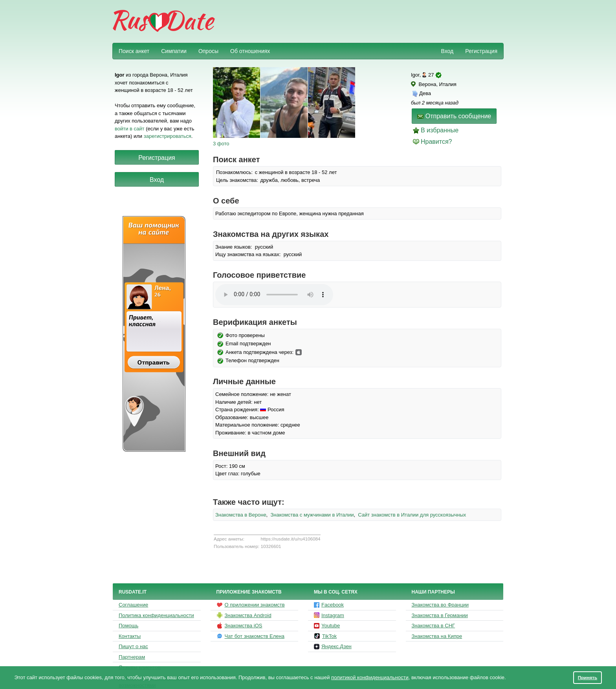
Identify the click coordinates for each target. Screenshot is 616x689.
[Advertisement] (360, 22)
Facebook (329, 605)
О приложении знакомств (251, 605)
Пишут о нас (133, 646)
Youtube (327, 626)
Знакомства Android (244, 615)
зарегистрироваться (168, 136)
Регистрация (481, 51)
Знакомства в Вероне (241, 515)
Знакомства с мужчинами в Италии (312, 515)
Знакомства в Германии (440, 615)
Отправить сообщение (454, 116)
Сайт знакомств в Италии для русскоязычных (412, 515)
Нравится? (436, 142)
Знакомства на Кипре (437, 636)
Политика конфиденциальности (156, 615)
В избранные (440, 130)
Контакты (130, 636)
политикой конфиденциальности (370, 677)
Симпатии (174, 51)
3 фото (221, 144)
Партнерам (132, 657)
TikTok (325, 636)
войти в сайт (130, 129)
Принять (588, 677)
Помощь (128, 626)
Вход (447, 51)
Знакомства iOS (239, 626)
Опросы (208, 51)
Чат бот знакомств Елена (250, 636)
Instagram (329, 615)
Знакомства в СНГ (434, 626)
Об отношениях (250, 51)
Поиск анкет (134, 51)
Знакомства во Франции (440, 605)
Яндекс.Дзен (333, 646)
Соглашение (133, 605)
